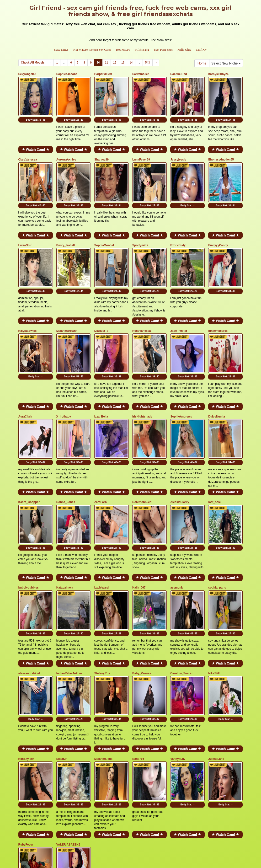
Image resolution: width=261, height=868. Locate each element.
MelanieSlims (103, 654)
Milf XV (201, 50)
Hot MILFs (123, 50)
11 (106, 63)
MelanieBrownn (67, 291)
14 (131, 63)
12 (115, 63)
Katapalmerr (65, 509)
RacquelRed (178, 74)
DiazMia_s (101, 291)
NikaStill (214, 581)
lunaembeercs (218, 291)
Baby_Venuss (142, 581)
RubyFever (26, 726)
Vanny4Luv (178, 654)
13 (123, 63)
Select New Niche (226, 63)
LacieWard (101, 509)
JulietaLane (216, 654)
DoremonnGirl (142, 436)
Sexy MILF (61, 50)
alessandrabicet (29, 581)
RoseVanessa (141, 291)
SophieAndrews (181, 364)
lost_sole (214, 436)
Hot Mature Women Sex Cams (92, 50)
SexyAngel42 (27, 74)
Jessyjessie (178, 146)
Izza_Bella (101, 364)
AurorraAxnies (66, 146)
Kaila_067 (139, 509)
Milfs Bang (142, 50)
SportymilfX (140, 219)
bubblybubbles (29, 509)
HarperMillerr (103, 74)
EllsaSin (62, 654)
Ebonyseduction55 (221, 146)
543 (148, 63)
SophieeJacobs (67, 74)
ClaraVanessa (28, 146)
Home (202, 63)
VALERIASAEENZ (68, 726)
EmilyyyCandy (218, 219)
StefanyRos (102, 581)
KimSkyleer (26, 654)
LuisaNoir (25, 219)
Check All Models (33, 63)
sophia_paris (217, 509)
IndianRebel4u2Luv (69, 581)
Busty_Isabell (66, 219)
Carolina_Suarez (181, 581)
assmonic (177, 509)
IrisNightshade (142, 364)
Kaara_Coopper (29, 436)
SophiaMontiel (104, 219)
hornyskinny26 (218, 74)
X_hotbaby (64, 364)
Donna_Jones (66, 436)
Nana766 (138, 654)
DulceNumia (216, 364)
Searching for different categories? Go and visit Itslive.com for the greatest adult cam (130, 823)
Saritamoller (141, 74)
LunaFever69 (141, 146)
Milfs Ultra (184, 50)
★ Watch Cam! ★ (36, 136)
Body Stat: (36, 107)
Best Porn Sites (163, 50)
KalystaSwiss (28, 291)
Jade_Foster (179, 291)
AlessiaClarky (180, 436)
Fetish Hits (126, 857)
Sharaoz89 (101, 146)
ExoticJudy (178, 219)
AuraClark (25, 364)
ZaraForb (101, 436)
